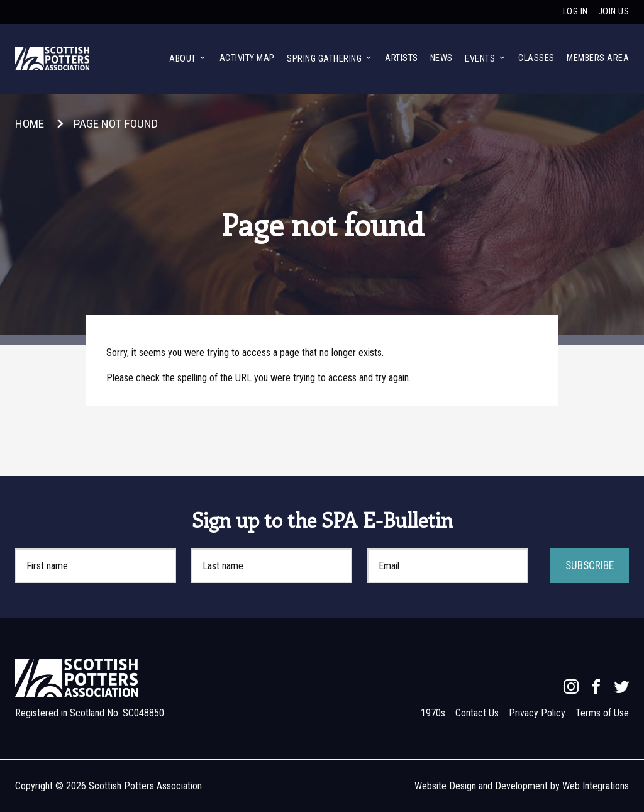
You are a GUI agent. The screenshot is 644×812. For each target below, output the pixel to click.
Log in (575, 12)
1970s (433, 713)
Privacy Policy (537, 713)
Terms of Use (602, 713)
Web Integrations (596, 786)
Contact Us (477, 713)
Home (30, 124)
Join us (614, 12)
